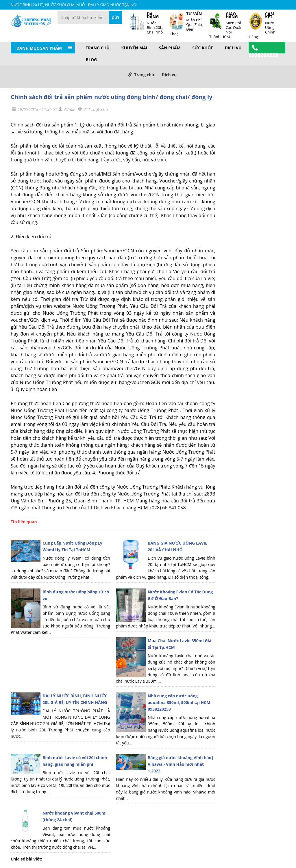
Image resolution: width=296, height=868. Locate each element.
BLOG (91, 60)
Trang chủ (98, 48)
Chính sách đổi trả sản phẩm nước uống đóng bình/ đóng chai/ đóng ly (112, 97)
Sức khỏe (203, 48)
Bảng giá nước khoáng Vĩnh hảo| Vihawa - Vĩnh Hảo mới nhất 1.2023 (181, 764)
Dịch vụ (233, 48)
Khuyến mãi (134, 48)
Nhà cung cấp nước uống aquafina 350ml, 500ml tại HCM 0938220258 (179, 702)
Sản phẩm (170, 48)
